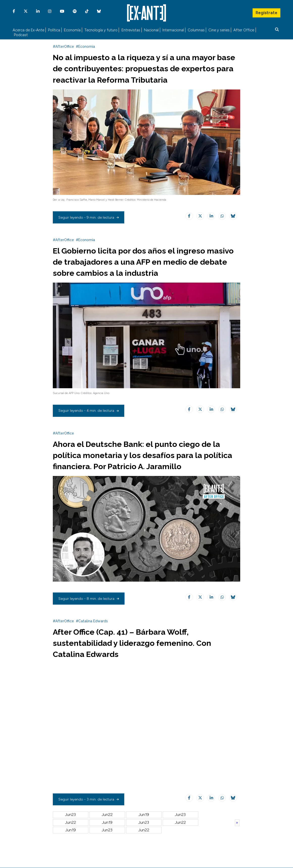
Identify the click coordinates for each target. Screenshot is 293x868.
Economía (72, 29)
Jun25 (107, 838)
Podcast (21, 34)
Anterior (237, 831)
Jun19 (144, 823)
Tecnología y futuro (101, 29)
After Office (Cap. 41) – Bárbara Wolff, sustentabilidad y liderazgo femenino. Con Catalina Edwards (141, 651)
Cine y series (219, 29)
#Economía (85, 55)
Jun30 (144, 831)
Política (54, 29)
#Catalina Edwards (92, 629)
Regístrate (266, 11)
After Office (244, 29)
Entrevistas (131, 29)
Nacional (151, 29)
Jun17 (70, 831)
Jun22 (107, 823)
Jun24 (144, 838)
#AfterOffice (63, 55)
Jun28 (180, 831)
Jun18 (180, 823)
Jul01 (107, 831)
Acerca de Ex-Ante (28, 29)
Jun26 (71, 838)
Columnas (196, 29)
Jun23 (70, 823)
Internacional (173, 29)
